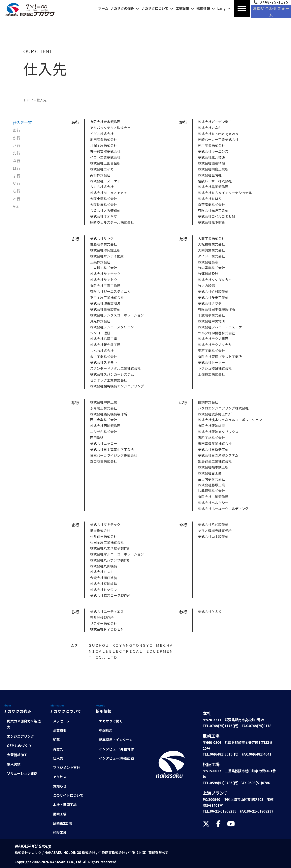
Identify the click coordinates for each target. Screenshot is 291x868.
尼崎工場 (60, 814)
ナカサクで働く (111, 721)
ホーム (103, 8)
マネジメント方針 (66, 767)
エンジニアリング (20, 736)
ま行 (16, 176)
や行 (16, 183)
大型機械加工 (17, 755)
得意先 (58, 749)
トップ (28, 100)
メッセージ (61, 721)
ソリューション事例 (22, 773)
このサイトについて (68, 795)
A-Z (16, 206)
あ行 (16, 130)
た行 (16, 153)
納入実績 (14, 764)
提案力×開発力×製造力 (24, 724)
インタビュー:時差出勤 (116, 758)
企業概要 (60, 730)
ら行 (16, 191)
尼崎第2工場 (62, 823)
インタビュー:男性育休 (116, 749)
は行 (16, 168)
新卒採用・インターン (116, 739)
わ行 (16, 198)
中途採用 (106, 730)
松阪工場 (60, 832)
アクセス (60, 777)
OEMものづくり (19, 745)
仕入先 (42, 100)
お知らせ (60, 786)
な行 (16, 161)
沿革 (56, 739)
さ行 (16, 145)
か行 (16, 138)
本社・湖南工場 (65, 805)
